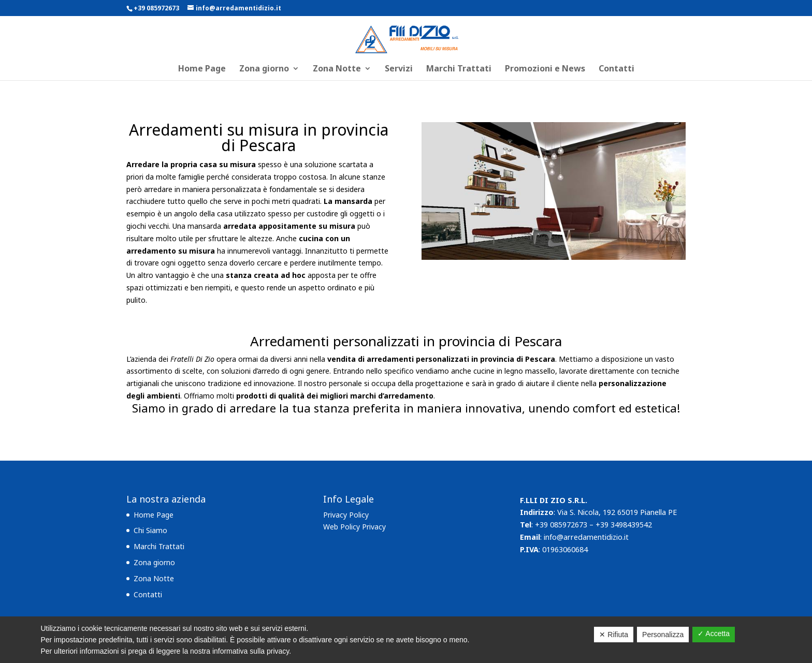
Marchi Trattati (459, 69)
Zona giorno (264, 69)
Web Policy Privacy (354, 527)
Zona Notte (337, 69)
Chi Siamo (150, 530)
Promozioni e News (545, 69)
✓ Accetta (714, 633)
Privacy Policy (346, 515)
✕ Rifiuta (614, 635)
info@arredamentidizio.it (586, 537)
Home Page (202, 69)
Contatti (617, 69)
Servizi (399, 69)
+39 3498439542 (624, 525)
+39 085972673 (156, 8)
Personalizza (663, 635)
